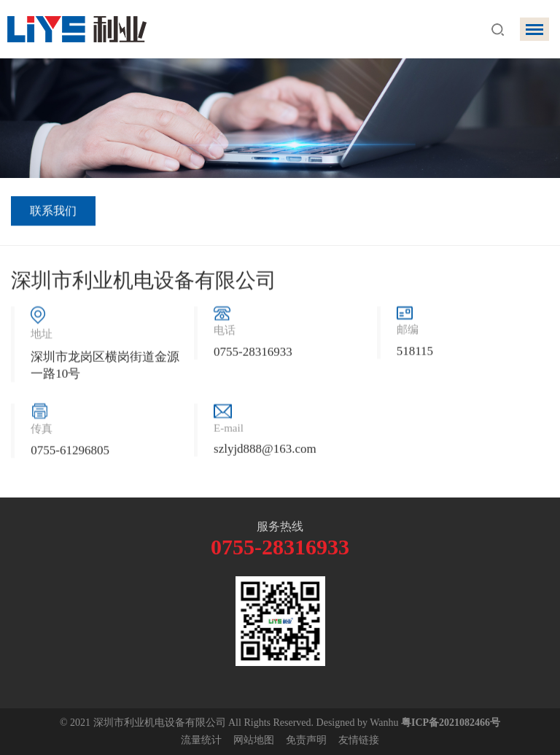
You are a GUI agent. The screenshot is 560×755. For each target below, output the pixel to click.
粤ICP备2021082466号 (451, 723)
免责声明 (306, 740)
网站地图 (254, 740)
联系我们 (53, 212)
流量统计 (201, 740)
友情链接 (359, 740)
